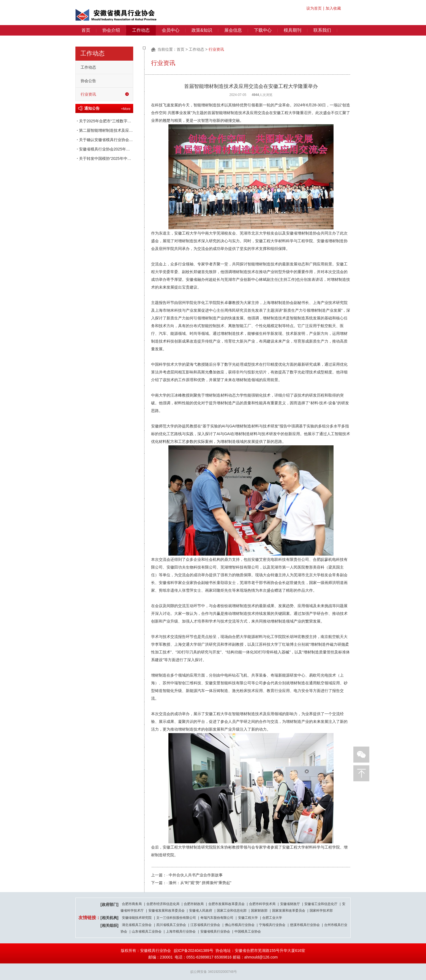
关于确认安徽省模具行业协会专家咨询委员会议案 (104, 140)
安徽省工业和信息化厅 (321, 904)
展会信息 (233, 30)
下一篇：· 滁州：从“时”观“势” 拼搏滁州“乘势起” (191, 883)
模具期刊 (293, 30)
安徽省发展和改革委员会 (166, 911)
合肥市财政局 (194, 904)
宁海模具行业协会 (272, 925)
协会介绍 (111, 30)
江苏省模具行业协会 (205, 925)
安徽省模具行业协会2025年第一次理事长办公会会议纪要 (104, 149)
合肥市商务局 (132, 904)
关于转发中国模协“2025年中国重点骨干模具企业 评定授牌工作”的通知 (104, 158)
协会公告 (88, 81)
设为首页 (314, 8)
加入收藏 (333, 8)
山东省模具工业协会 (147, 931)
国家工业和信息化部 (232, 911)
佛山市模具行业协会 (240, 925)
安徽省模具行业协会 (215, 931)
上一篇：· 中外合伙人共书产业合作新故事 (187, 875)
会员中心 (171, 30)
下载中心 (263, 30)
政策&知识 (202, 30)
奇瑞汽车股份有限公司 (217, 918)
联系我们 (322, 30)
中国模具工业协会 (248, 931)
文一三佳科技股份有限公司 (176, 918)
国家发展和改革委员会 (289, 911)
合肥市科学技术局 (262, 904)
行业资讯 (88, 94)
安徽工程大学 (248, 918)
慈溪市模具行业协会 (305, 925)
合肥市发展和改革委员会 (226, 904)
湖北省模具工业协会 (137, 925)
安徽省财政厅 (290, 904)
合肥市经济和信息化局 (163, 904)
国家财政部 (259, 911)
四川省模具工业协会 (171, 925)
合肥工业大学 (272, 918)
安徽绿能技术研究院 (137, 918)
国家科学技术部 (321, 911)
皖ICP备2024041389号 (194, 951)
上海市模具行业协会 (181, 931)
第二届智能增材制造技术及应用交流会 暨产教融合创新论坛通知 (104, 130)
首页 (86, 30)
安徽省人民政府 (201, 911)
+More (126, 109)
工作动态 (141, 30)
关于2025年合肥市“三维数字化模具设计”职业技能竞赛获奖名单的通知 (104, 121)
